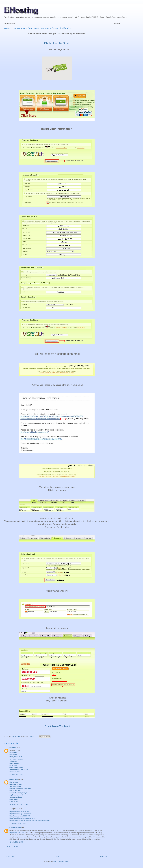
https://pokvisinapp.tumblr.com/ (20, 814)
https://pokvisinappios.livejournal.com (22, 818)
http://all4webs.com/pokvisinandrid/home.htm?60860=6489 (29, 820)
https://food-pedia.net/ (17, 833)
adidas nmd (14, 779)
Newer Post (10, 856)
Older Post (104, 856)
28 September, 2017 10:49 (18, 804)
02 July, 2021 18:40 (16, 842)
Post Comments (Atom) (61, 862)
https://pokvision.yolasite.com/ (20, 812)
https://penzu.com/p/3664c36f (20, 816)
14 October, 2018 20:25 (17, 823)
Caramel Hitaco (15, 828)
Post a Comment (13, 846)
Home (57, 856)
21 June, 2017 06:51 (16, 775)
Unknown (13, 747)
